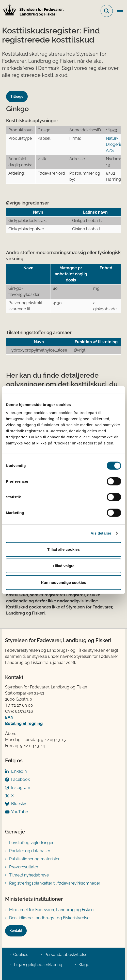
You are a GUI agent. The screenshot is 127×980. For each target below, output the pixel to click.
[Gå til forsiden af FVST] (32, 11)
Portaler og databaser (30, 851)
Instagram (21, 788)
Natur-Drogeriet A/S (115, 144)
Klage (84, 965)
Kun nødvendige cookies (63, 582)
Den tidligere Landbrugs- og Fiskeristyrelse (49, 918)
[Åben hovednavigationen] (122, 11)
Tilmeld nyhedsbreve (29, 875)
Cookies (21, 955)
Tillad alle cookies (63, 549)
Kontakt (16, 931)
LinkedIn (19, 771)
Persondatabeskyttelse (66, 955)
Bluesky (19, 804)
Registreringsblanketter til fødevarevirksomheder (55, 883)
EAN (9, 717)
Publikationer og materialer (34, 859)
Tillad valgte (63, 566)
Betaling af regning (24, 723)
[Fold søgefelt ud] (107, 11)
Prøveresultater (24, 867)
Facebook (20, 779)
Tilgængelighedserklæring (38, 965)
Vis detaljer (101, 533)
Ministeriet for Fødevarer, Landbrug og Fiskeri (51, 910)
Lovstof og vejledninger (31, 843)
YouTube (20, 812)
